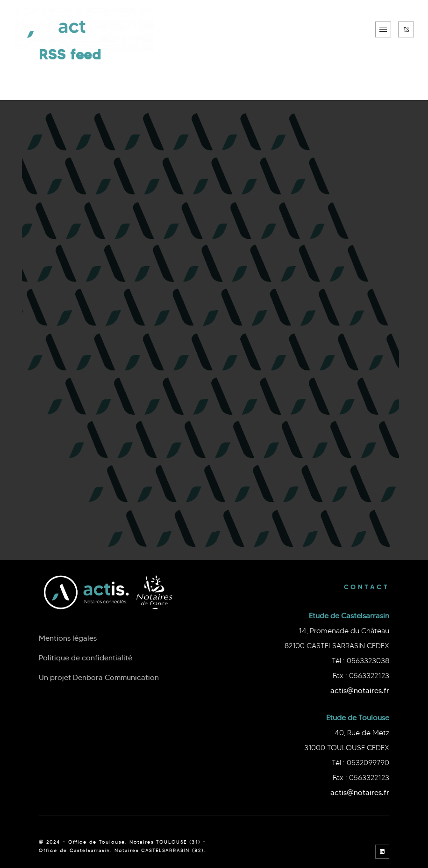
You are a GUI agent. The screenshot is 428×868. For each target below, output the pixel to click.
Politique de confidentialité (86, 658)
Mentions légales (68, 638)
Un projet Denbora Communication (99, 677)
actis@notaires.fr (360, 691)
